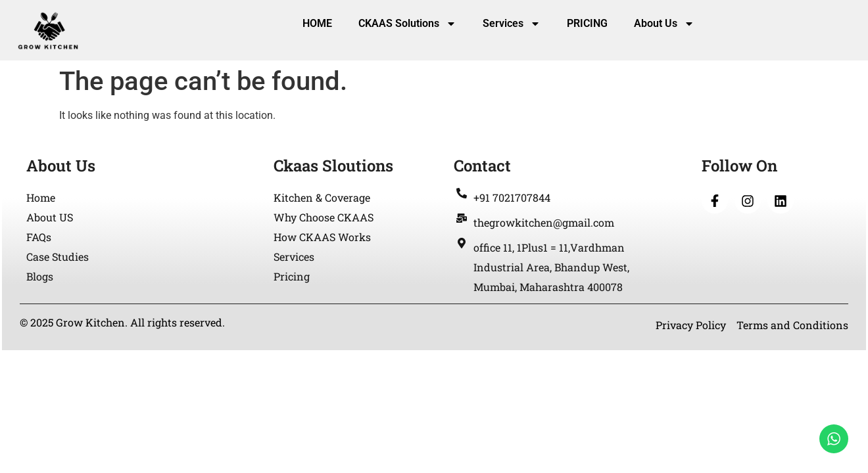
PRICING (587, 23)
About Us (664, 24)
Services (512, 24)
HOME (317, 23)
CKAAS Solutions (407, 24)
